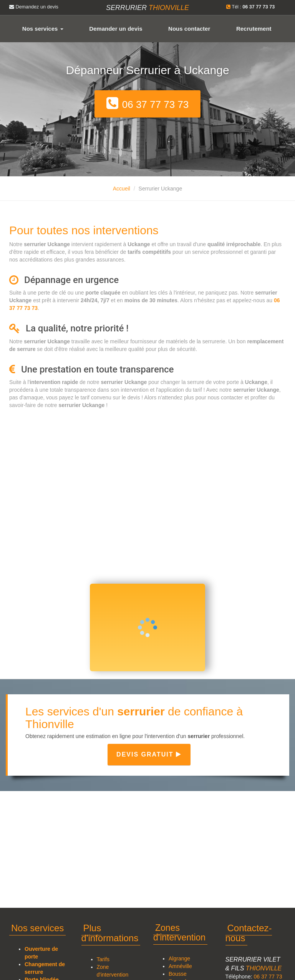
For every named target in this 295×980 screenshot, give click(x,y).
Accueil (122, 189)
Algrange (179, 958)
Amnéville (180, 966)
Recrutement (254, 29)
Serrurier (147, 8)
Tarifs (103, 959)
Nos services (43, 29)
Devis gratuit (149, 754)
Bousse (178, 974)
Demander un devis (116, 29)
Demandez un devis (34, 7)
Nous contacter (189, 29)
